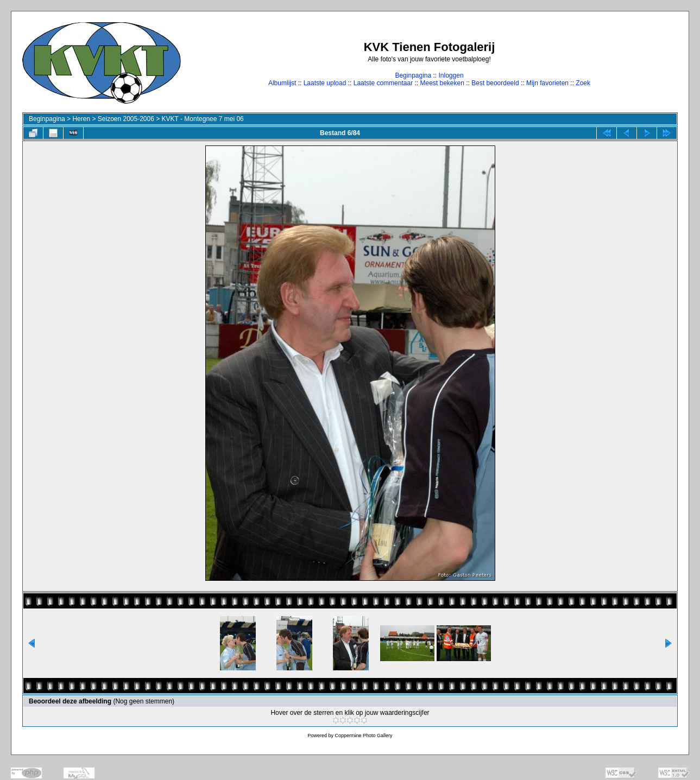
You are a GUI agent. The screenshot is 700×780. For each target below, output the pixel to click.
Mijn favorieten (547, 83)
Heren (81, 119)
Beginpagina (413, 75)
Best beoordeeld (495, 83)
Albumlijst (282, 83)
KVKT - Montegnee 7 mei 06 (203, 119)
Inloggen (451, 75)
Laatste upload (325, 83)
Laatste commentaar (383, 83)
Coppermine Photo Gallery (363, 735)
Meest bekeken (442, 83)
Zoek (583, 83)
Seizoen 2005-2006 (126, 119)
